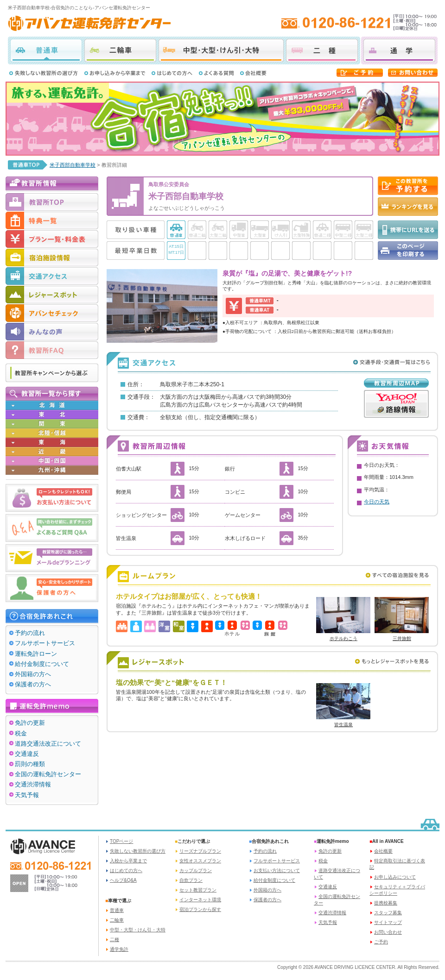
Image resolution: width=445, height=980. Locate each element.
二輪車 (120, 50)
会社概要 (383, 851)
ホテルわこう (343, 638)
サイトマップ (388, 922)
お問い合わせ (388, 932)
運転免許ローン (36, 654)
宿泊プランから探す (200, 909)
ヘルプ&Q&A (123, 880)
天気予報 (27, 795)
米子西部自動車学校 (73, 165)
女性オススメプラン (200, 861)
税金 (21, 733)
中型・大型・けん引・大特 (221, 50)
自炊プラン (191, 880)
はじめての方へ (126, 870)
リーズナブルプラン (200, 851)
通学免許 (119, 949)
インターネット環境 (200, 900)
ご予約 (381, 942)
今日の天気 (377, 502)
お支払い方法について (277, 870)
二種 (322, 50)
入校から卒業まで (128, 861)
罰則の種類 (30, 764)
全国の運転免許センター (48, 774)
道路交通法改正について (48, 744)
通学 (399, 50)
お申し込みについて (395, 877)
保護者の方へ (33, 684)
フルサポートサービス (45, 643)
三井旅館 (402, 638)
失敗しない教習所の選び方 (138, 851)
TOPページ (121, 841)
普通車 (46, 50)
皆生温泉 (343, 725)
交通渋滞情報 (33, 784)
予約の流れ (30, 633)
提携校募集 (386, 903)
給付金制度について (42, 664)
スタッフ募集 (388, 913)
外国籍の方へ (33, 674)
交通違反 (27, 754)
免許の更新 (30, 723)
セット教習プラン (198, 890)
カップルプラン (196, 870)
